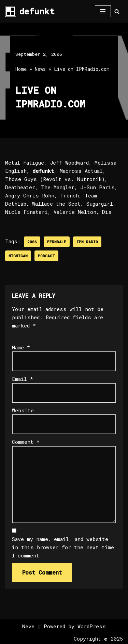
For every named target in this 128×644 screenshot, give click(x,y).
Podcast (46, 256)
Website (23, 410)
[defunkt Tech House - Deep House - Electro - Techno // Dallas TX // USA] (30, 11)
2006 (32, 242)
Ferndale (57, 242)
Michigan (18, 256)
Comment (26, 442)
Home (21, 69)
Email (23, 379)
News (40, 69)
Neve (28, 626)
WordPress (92, 626)
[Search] (117, 11)
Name (21, 347)
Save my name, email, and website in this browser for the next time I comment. (63, 547)
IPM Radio (87, 242)
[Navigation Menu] (103, 11)
